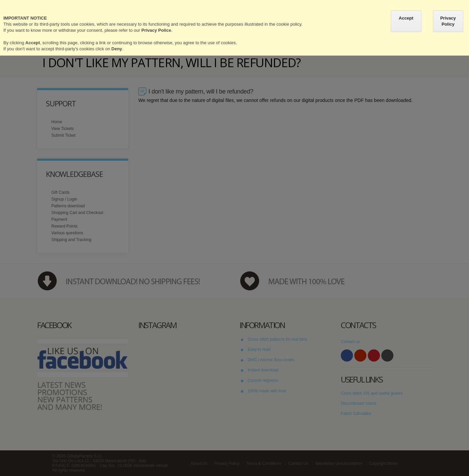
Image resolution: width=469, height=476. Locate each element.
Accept (406, 18)
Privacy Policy (448, 21)
